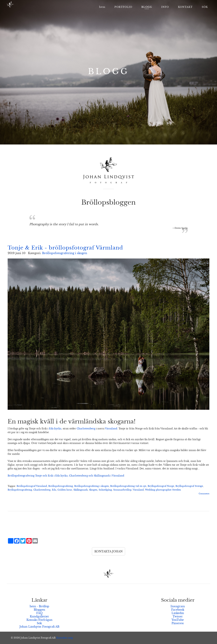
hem (102, 7)
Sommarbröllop (122, 490)
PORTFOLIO (123, 7)
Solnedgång (105, 490)
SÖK (205, 7)
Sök (39, 623)
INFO (165, 7)
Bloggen (39, 610)
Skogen (93, 490)
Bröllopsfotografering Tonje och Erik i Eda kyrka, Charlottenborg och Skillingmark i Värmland (66, 476)
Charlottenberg (86, 429)
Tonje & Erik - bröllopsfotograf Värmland (65, 248)
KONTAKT (185, 7)
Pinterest (178, 623)
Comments (204, 494)
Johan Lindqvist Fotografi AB (39, 627)
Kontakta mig (65, 638)
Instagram (178, 606)
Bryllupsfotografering (20, 490)
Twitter (178, 616)
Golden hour (65, 490)
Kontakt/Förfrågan (39, 620)
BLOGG (147, 7)
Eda (54, 490)
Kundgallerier (39, 616)
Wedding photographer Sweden (163, 490)
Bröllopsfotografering (61, 486)
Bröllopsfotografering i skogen (65, 253)
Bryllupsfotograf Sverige (189, 486)
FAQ (39, 613)
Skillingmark (81, 490)
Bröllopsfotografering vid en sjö (128, 486)
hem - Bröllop (39, 606)
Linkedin (178, 613)
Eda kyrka (55, 429)
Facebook (178, 610)
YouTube (178, 620)
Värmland (111, 429)
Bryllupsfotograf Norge (161, 486)
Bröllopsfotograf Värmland (32, 486)
